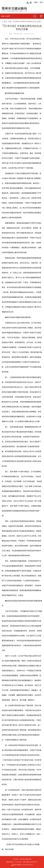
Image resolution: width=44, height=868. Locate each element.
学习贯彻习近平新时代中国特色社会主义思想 (27, 22)
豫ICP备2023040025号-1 (31, 862)
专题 (10, 22)
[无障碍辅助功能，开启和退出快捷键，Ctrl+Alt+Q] (29, 3)
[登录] (41, 2)
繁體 (36, 2)
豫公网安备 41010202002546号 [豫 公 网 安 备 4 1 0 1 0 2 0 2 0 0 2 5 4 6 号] (22, 865)
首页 (5, 22)
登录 (41, 2)
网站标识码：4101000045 (14, 862)
